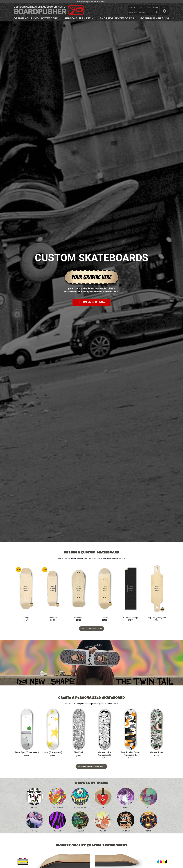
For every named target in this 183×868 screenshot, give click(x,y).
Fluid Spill (79, 752)
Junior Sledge (52, 618)
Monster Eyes (156, 752)
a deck (79, 18)
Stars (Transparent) (53, 752)
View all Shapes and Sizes (92, 629)
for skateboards (117, 18)
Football (105, 618)
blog (155, 18)
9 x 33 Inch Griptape (131, 618)
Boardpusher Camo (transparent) (130, 754)
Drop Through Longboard (157, 618)
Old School (78, 618)
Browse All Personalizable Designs (91, 766)
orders (139, 7)
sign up (147, 7)
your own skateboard (36, 18)
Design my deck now (91, 302)
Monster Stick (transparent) (104, 754)
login (156, 7)
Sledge (26, 618)
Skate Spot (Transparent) (27, 752)
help (131, 7)
